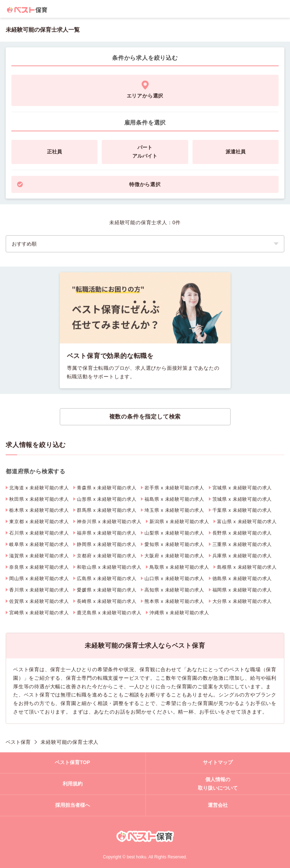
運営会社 (218, 805)
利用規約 (73, 784)
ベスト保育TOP (72, 762)
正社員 (54, 152)
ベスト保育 (18, 742)
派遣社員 (236, 152)
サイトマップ (218, 762)
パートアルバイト (145, 152)
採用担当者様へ (73, 805)
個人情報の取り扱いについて (218, 784)
